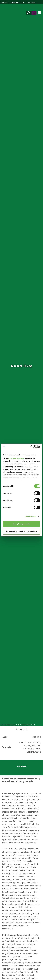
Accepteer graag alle (21, 524)
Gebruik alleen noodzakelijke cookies (22, 531)
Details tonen (30, 517)
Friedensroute (15, 2)
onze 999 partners (16, 458)
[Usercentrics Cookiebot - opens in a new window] (31, 447)
